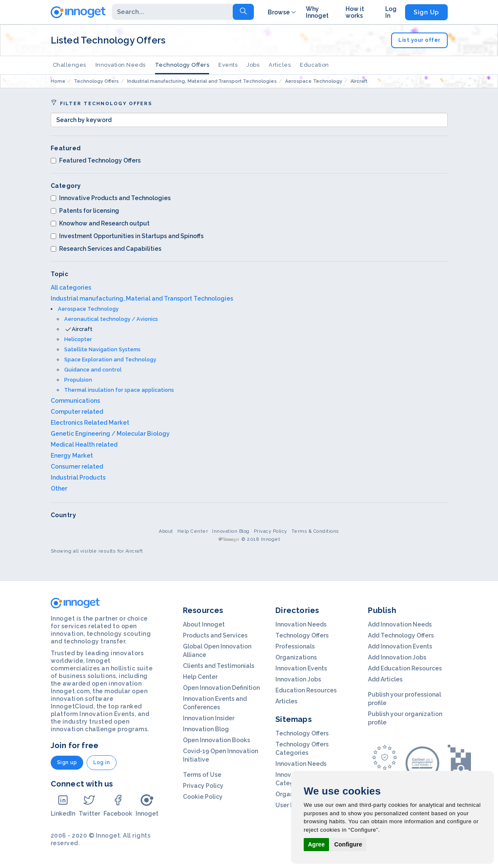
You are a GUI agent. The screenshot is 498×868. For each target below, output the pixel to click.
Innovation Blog (231, 531)
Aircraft (82, 329)
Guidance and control (93, 370)
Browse (283, 12)
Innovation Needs (121, 65)
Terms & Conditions (315, 531)
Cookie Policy (203, 797)
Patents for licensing (85, 211)
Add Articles (385, 679)
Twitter (89, 805)
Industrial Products (78, 477)
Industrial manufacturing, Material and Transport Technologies (142, 298)
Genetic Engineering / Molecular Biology (110, 434)
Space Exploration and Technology (110, 359)
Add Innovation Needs (400, 624)
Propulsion (78, 380)
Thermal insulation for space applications (119, 390)
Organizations (296, 657)
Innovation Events (301, 668)
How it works (355, 12)
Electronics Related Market (90, 423)
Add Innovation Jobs (397, 657)
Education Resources (306, 690)
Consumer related (77, 467)
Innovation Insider (209, 718)
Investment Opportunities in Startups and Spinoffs (127, 236)
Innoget (147, 805)
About (166, 531)
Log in (102, 762)
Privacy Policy (271, 531)
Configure (348, 844)
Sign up (67, 762)
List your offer (419, 40)
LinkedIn (63, 805)
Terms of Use (202, 775)
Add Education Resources (405, 668)
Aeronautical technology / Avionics (111, 319)
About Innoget (204, 624)
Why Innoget (317, 12)
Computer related (77, 412)
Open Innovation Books (216, 740)
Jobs (253, 65)
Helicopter (78, 339)
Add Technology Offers (401, 635)
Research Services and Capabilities (106, 249)
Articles (280, 65)
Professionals (295, 646)
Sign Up (426, 12)
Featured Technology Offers (96, 160)
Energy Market (72, 456)
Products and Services (215, 635)
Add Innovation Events (400, 646)
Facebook (118, 805)
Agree (316, 844)
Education (314, 65)
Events (228, 65)
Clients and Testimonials (219, 666)
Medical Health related (84, 445)
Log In (391, 12)
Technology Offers (182, 65)
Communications (75, 401)
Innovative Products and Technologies (111, 198)
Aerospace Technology (88, 309)
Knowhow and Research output (100, 223)
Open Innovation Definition (221, 688)
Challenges (69, 65)
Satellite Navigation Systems (102, 349)
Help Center (193, 531)
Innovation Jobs (298, 679)
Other (59, 488)
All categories (71, 288)
